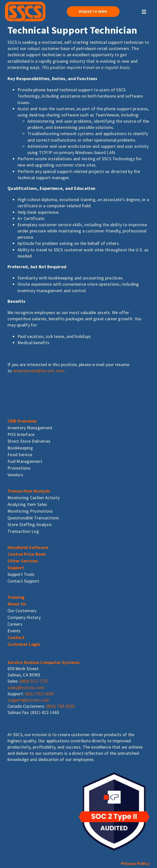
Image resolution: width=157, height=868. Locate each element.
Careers (15, 624)
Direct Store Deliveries (29, 441)
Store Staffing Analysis (30, 524)
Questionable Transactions (33, 518)
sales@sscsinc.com (26, 687)
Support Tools (21, 574)
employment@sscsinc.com (39, 371)
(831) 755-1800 (39, 694)
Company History (24, 617)
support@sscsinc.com (28, 700)
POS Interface (21, 434)
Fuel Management (25, 461)
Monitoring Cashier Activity (34, 498)
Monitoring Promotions (30, 511)
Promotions (19, 468)
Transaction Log (23, 531)
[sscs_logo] (25, 4)
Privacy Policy (135, 863)
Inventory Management (30, 428)
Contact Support (23, 581)
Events (14, 631)
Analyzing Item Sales (27, 504)
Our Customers (22, 611)
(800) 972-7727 (34, 681)
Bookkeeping (20, 448)
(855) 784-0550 (61, 706)
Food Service (20, 455)
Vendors (15, 475)
